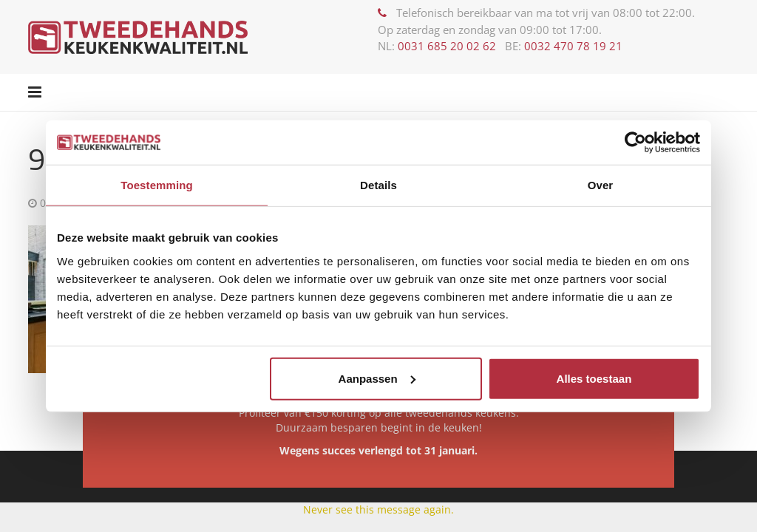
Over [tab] (601, 185)
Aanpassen (377, 378)
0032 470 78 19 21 (573, 46)
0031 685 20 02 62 (447, 46)
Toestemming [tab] (157, 185)
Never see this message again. (378, 509)
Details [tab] (378, 185)
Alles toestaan (594, 378)
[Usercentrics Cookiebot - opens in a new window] (635, 143)
